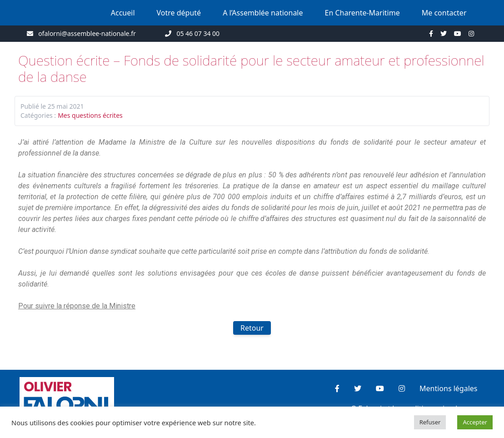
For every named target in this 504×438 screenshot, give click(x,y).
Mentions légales (449, 388)
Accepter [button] (475, 422)
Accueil (123, 13)
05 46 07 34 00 (198, 33)
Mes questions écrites (90, 115)
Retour (252, 328)
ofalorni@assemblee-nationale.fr (87, 33)
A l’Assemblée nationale (263, 13)
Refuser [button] (430, 422)
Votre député (179, 13)
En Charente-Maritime (362, 13)
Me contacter (444, 13)
